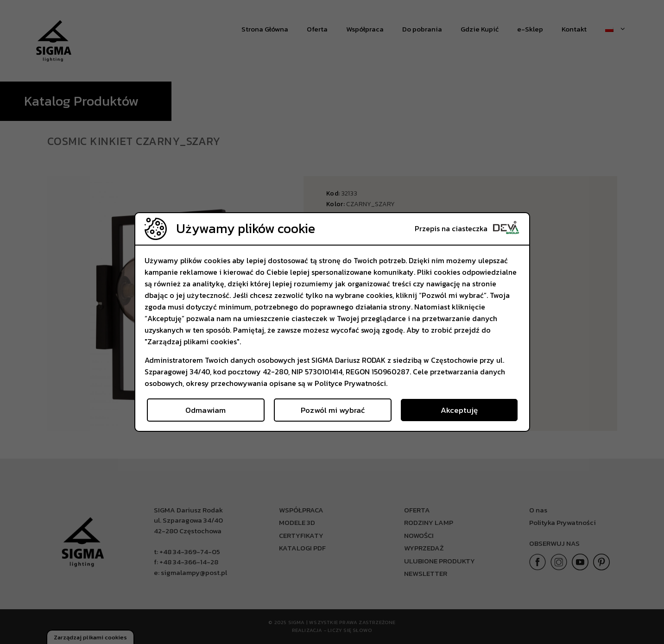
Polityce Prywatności (350, 383)
